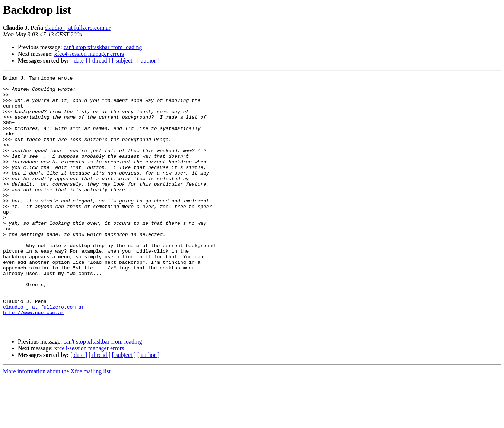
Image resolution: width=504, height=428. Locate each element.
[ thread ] (100, 60)
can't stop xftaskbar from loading (103, 47)
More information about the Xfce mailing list (57, 421)
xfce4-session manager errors (89, 54)
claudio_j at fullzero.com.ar (78, 28)
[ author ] (149, 60)
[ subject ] (124, 60)
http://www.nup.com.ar (34, 360)
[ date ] (79, 60)
